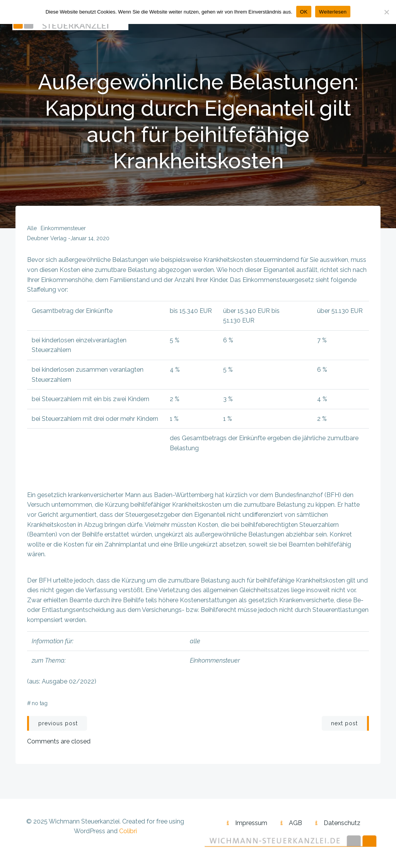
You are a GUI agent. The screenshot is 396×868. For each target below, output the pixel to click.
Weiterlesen (333, 12)
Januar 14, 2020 (90, 238)
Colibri (128, 831)
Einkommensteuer (63, 228)
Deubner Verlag (47, 238)
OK (304, 12)
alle (32, 228)
